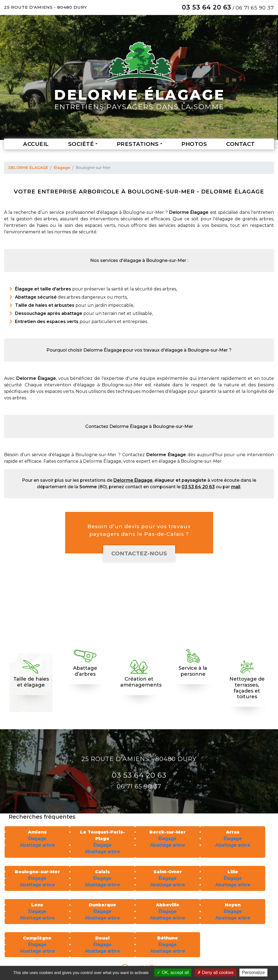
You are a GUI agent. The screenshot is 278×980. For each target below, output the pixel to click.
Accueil (36, 144)
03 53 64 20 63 (207, 7)
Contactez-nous (139, 553)
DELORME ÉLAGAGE (28, 168)
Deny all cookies (216, 973)
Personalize (254, 973)
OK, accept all (173, 973)
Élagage (62, 168)
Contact (241, 144)
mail (236, 487)
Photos (194, 144)
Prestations (138, 144)
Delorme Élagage (133, 480)
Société (81, 144)
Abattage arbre (37, 845)
